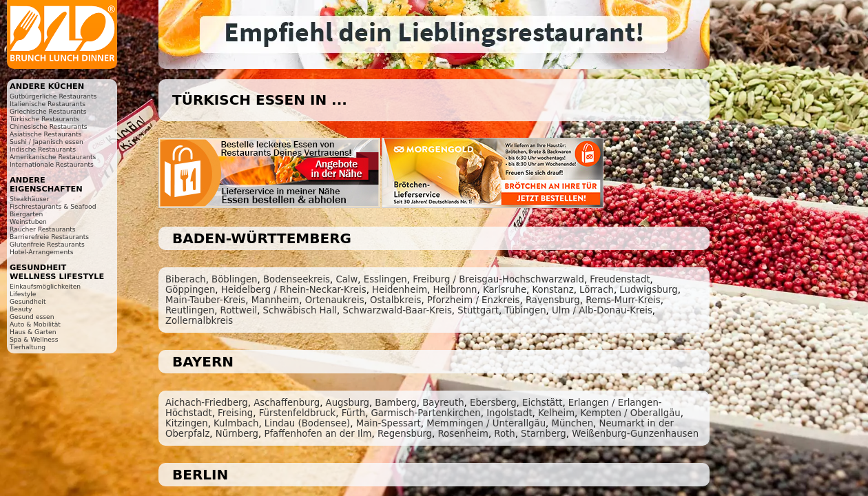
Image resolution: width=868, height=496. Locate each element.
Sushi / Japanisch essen (46, 142)
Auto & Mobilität (35, 324)
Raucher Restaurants (43, 229)
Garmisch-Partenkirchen (426, 413)
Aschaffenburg (287, 403)
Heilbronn (455, 290)
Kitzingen (187, 423)
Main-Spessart (389, 423)
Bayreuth (443, 403)
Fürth (353, 413)
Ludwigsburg (648, 290)
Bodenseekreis (297, 279)
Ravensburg (553, 300)
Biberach (186, 279)
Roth (504, 434)
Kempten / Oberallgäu (631, 413)
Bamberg (395, 403)
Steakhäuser (29, 199)
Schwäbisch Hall (300, 310)
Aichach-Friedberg (207, 403)
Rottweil (239, 310)
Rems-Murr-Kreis (623, 300)
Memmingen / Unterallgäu (486, 423)
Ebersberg (493, 403)
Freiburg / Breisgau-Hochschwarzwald (498, 279)
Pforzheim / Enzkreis (474, 300)
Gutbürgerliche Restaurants (53, 96)
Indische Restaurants (43, 149)
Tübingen (525, 310)
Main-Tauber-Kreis (205, 300)
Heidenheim (400, 290)
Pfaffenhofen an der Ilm (318, 434)
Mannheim (276, 300)
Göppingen (190, 290)
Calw (347, 279)
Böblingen (234, 279)
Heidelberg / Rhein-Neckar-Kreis (294, 290)
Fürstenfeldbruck (298, 413)
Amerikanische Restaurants (53, 157)
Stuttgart (478, 310)
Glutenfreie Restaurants (47, 244)
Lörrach (597, 290)
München (573, 423)
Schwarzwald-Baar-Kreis (397, 310)
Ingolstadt (509, 413)
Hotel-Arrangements (42, 252)
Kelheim (556, 413)
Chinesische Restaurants (49, 126)
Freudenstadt (620, 279)
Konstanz (552, 290)
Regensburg (405, 434)
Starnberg (544, 434)
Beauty (21, 309)
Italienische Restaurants (48, 104)
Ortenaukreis (335, 300)
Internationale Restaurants (52, 164)
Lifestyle (23, 294)
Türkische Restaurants (44, 119)
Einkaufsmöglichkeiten (45, 286)
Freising (235, 413)
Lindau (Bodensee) (307, 423)
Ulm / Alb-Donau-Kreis (602, 310)
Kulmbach (236, 423)
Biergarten (26, 214)
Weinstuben (28, 221)
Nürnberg (237, 434)
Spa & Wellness (34, 339)
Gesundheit (28, 301)
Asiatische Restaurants (45, 134)
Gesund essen (32, 317)
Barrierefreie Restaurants (49, 237)
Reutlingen (190, 310)
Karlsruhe (505, 290)
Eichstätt (542, 403)
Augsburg (348, 403)
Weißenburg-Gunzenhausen (635, 434)
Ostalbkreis (395, 300)
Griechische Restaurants (48, 111)
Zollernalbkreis (199, 321)
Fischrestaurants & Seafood (53, 206)
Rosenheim (463, 434)
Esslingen (385, 279)
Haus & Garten (33, 332)
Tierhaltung (28, 347)
